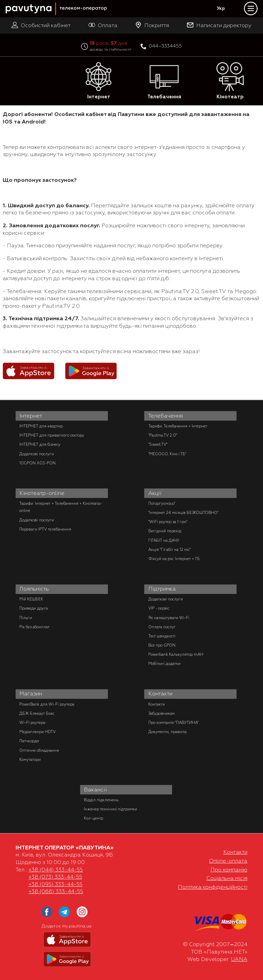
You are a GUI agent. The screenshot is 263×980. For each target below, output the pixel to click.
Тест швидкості (162, 636)
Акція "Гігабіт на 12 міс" (170, 550)
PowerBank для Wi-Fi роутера (47, 704)
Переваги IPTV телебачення (45, 529)
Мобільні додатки (164, 664)
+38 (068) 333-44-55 (56, 891)
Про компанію (229, 870)
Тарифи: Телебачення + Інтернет (178, 426)
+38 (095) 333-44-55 (55, 884)
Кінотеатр (230, 81)
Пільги (26, 618)
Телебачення (164, 81)
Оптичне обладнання (39, 750)
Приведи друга (34, 608)
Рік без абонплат (34, 627)
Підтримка (162, 589)
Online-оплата (228, 861)
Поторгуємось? (162, 503)
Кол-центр (93, 818)
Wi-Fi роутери (32, 723)
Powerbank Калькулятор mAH (176, 654)
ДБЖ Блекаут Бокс (37, 713)
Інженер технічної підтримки (110, 809)
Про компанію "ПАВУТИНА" (173, 723)
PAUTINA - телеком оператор (9, 1)
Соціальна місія (227, 878)
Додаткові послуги (37, 454)
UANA (239, 959)
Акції (155, 493)
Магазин (31, 694)
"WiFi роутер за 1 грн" (168, 522)
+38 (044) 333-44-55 (56, 870)
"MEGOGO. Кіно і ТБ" (167, 454)
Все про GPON (162, 645)
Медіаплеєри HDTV (37, 732)
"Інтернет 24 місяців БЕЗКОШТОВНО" (183, 513)
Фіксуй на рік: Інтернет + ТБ (174, 559)
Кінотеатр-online (42, 493)
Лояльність (34, 589)
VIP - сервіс (159, 608)
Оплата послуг (162, 627)
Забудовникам (162, 713)
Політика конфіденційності (213, 887)
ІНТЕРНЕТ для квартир (41, 426)
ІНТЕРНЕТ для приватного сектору (52, 435)
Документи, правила (167, 732)
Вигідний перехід (165, 531)
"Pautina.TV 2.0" (163, 435)
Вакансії (95, 790)
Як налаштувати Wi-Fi (169, 618)
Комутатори (30, 760)
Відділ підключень (101, 800)
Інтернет (98, 81)
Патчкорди (29, 741)
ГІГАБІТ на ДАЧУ (164, 540)
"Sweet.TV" (158, 444)
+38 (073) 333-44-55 (55, 877)
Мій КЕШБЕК (31, 599)
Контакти (160, 694)
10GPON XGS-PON (37, 463)
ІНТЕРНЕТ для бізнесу (40, 444)
